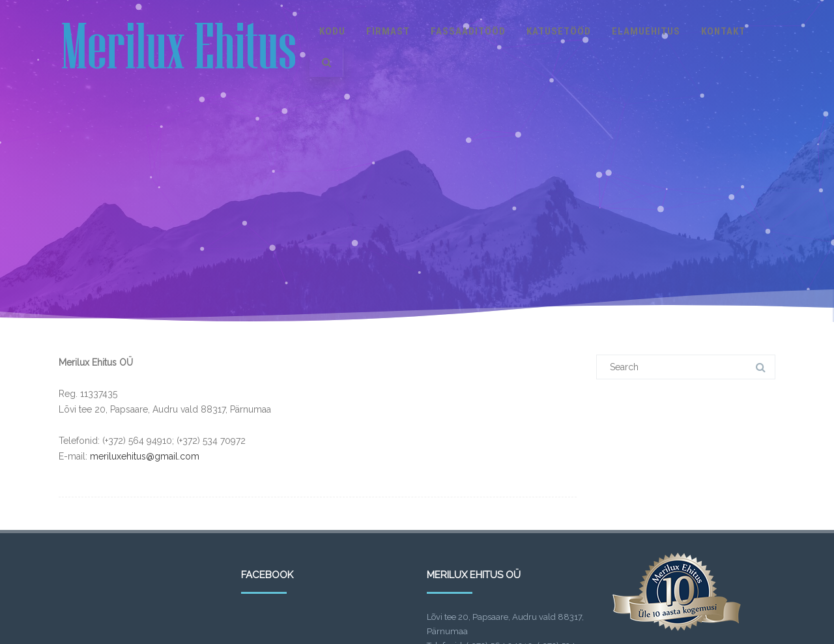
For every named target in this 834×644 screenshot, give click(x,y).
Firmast (388, 31)
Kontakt (723, 31)
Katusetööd (559, 31)
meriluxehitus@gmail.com (145, 456)
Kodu (332, 31)
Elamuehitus (646, 31)
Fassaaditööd (468, 31)
